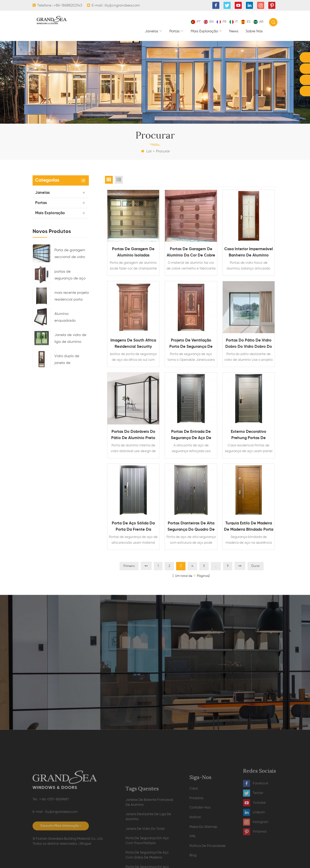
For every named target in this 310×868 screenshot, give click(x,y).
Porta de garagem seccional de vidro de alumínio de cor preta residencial (70, 254)
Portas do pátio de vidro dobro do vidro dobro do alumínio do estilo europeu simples (249, 344)
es (246, 22)
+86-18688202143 (68, 5)
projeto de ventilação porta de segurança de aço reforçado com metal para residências (191, 344)
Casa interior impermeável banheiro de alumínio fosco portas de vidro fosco (249, 253)
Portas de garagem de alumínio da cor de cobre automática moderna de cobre (191, 253)
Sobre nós (254, 31)
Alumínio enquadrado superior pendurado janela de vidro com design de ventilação (71, 318)
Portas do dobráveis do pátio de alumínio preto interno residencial (133, 435)
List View (119, 180)
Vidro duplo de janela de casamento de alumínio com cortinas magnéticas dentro (72, 360)
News (234, 31)
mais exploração (204, 31)
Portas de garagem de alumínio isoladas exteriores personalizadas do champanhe (133, 253)
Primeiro (129, 566)
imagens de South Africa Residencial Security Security (133, 344)
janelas (151, 31)
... (216, 566)
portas (174, 31)
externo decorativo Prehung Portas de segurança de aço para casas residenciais (249, 435)
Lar (146, 151)
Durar (256, 566)
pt (196, 22)
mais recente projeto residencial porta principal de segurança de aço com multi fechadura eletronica (72, 297)
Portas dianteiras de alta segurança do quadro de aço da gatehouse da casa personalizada (191, 527)
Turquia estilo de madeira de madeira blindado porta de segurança (249, 527)
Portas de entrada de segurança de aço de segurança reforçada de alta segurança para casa (191, 435)
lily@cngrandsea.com (122, 5)
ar (258, 22)
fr (222, 22)
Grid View (109, 180)
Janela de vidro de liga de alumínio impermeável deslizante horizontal (70, 339)
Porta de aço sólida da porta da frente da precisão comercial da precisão (133, 527)
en (209, 22)
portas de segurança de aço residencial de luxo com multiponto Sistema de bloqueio (72, 276)
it (234, 22)
